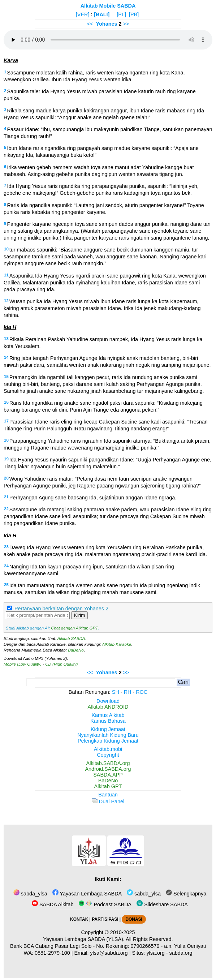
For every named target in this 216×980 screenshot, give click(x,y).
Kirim (79, 615)
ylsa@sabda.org (109, 953)
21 (6, 497)
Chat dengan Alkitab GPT (74, 628)
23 (6, 547)
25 (6, 585)
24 (6, 566)
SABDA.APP (108, 775)
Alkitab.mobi (108, 749)
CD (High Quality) (61, 664)
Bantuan (108, 795)
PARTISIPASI (105, 919)
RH (128, 692)
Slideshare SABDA (162, 904)
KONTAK (79, 919)
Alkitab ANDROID (108, 707)
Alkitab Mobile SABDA (108, 6)
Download (108, 701)
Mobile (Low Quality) (23, 664)
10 (6, 249)
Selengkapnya (186, 894)
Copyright (108, 755)
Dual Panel (108, 801)
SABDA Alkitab (53, 904)
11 (6, 275)
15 (6, 377)
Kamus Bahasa (108, 721)
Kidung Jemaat (108, 729)
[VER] (83, 14)
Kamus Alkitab (108, 715)
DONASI (134, 919)
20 (6, 478)
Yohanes (107, 24)
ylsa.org (155, 953)
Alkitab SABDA (71, 639)
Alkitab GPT (108, 786)
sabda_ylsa (30, 894)
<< (90, 24)
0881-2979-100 (52, 953)
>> (126, 24)
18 (6, 440)
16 (6, 402)
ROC (142, 692)
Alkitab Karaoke (117, 644)
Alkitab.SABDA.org (108, 763)
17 (6, 421)
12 (6, 301)
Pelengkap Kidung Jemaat (108, 741)
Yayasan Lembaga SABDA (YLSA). (84, 939)
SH (116, 692)
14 (6, 357)
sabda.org (181, 953)
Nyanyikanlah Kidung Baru (108, 735)
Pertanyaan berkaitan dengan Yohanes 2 (61, 609)
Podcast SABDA (105, 904)
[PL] (121, 14)
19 (6, 459)
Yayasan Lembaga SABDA (87, 894)
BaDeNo (76, 650)
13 (6, 339)
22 (6, 509)
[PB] (134, 14)
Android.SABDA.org (108, 769)
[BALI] (102, 14)
